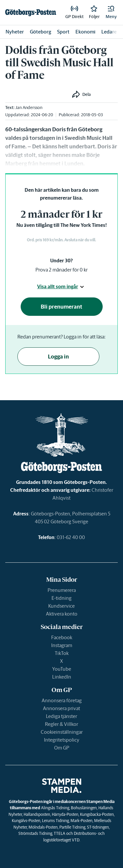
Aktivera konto (62, 614)
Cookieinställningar (62, 732)
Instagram (62, 645)
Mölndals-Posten (43, 827)
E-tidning (61, 598)
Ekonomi (85, 32)
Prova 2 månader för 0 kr (61, 270)
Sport (63, 32)
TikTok (62, 653)
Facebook (62, 637)
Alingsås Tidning (55, 808)
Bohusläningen (84, 808)
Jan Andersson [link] (29, 108)
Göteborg (41, 32)
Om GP (62, 748)
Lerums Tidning (55, 821)
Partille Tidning (72, 827)
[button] (111, 12)
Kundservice (61, 606)
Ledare (109, 32)
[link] (31, 12)
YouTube (62, 669)
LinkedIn (62, 677)
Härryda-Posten (65, 814)
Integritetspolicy (62, 740)
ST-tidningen (98, 827)
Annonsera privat (61, 708)
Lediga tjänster (61, 716)
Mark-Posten (82, 821)
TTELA (60, 833)
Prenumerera (62, 590)
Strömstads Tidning (35, 833)
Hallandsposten (37, 814)
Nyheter (15, 32)
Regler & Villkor (61, 724)
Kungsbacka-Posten (97, 814)
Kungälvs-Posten (26, 821)
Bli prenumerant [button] (61, 307)
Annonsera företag (62, 700)
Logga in (58, 357)
